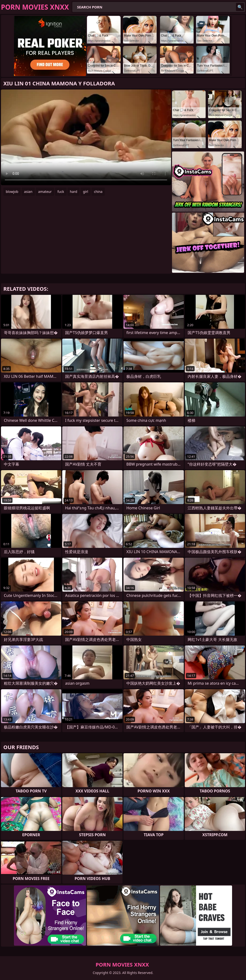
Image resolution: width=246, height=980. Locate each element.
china (98, 192)
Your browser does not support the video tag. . (86, 137)
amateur (45, 192)
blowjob (12, 192)
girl (86, 192)
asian (28, 192)
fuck (61, 192)
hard (74, 192)
